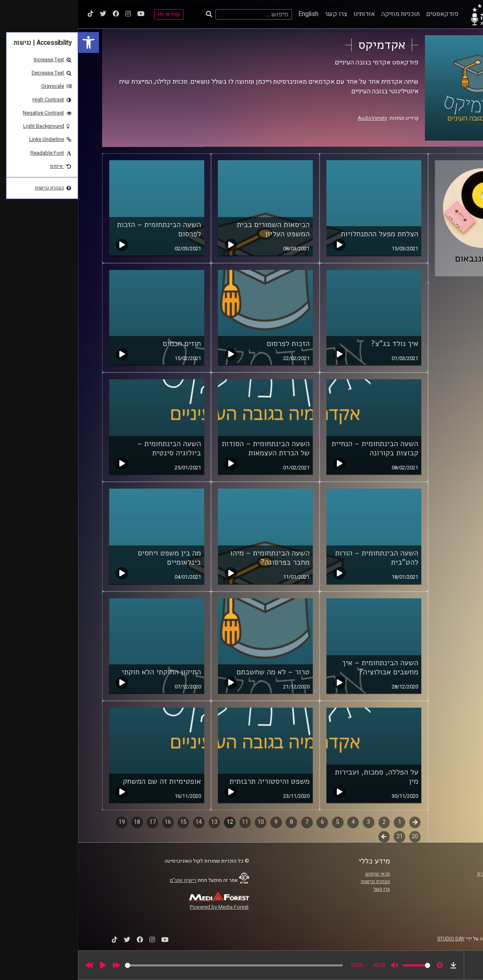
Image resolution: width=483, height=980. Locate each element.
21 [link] (322, 836)
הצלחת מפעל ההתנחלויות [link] (301, 234)
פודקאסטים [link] (364, 14)
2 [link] (306, 822)
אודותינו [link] (286, 14)
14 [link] (121, 822)
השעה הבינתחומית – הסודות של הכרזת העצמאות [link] (188, 448)
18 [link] (59, 822)
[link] (10, 42)
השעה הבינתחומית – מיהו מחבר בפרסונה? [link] (192, 558)
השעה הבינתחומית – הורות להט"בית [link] (299, 558)
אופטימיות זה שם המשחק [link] (84, 781)
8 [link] (213, 822)
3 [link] (290, 822)
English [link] (230, 14)
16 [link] (90, 822)
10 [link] (183, 822)
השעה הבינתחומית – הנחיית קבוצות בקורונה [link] (297, 448)
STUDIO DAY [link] (373, 939)
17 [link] (74, 822)
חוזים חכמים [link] (104, 344)
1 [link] (322, 822)
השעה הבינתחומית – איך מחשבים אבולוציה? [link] (302, 667)
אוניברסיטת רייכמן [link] (433, 881)
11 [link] (167, 822)
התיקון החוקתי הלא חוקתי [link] (83, 672)
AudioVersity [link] (294, 118)
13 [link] (136, 822)
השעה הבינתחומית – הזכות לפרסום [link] (81, 229)
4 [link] (275, 822)
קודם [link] (337, 822)
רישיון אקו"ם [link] (105, 880)
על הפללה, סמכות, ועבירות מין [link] (298, 777)
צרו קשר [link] (258, 14)
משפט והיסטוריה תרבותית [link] (191, 781)
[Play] (25, 965)
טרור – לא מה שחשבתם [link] (195, 672)
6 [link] (244, 822)
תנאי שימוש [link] (300, 874)
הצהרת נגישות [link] (297, 881)
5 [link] (260, 822)
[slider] (156, 965)
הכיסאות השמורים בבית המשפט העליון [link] (195, 229)
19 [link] (44, 822)
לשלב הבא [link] (306, 837)
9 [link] (198, 822)
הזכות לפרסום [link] (210, 344)
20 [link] (337, 836)
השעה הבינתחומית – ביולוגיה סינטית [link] (91, 448)
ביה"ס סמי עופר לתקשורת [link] (426, 874)
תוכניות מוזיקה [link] (322, 14)
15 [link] (105, 822)
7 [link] (229, 822)
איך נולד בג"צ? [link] (316, 344)
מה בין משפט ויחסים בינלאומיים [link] (91, 558)
